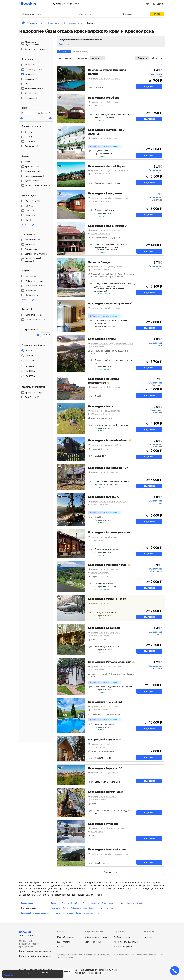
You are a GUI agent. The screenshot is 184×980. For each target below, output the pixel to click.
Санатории (55, 908)
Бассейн (31, 276)
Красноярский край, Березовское (106, 387)
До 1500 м (30, 376)
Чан (28, 220)
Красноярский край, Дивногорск (105, 411)
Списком (142, 58)
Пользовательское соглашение (35, 951)
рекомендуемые (66, 58)
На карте (157, 58)
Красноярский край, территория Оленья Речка (112, 343)
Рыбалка (31, 291)
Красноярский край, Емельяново (105, 138)
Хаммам (30, 215)
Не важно (30, 351)
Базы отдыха (27, 903)
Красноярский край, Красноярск (105, 78)
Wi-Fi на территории (36, 281)
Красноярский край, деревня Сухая (107, 445)
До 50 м (29, 356)
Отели (65, 908)
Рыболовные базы (79, 908)
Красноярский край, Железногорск (106, 230)
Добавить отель (122, 937)
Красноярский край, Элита (103, 603)
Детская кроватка (35, 315)
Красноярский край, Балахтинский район (109, 171)
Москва (59, 4)
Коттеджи (109, 908)
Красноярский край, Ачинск (103, 796)
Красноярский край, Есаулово (104, 537)
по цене (97, 58)
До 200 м (30, 361)
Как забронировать (67, 937)
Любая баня (33, 201)
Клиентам (62, 932)
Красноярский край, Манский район (107, 667)
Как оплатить (64, 942)
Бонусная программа (95, 932)
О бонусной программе (96, 937)
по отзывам (82, 58)
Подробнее (149, 87)
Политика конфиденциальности (35, 956)
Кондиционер (33, 295)
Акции (60, 946)
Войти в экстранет (123, 946)
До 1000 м (30, 371)
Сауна (30, 211)
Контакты (149, 937)
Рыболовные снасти (36, 286)
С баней (65, 903)
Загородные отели (91, 903)
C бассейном (107, 903)
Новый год (76, 903)
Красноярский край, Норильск (104, 773)
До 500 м (30, 366)
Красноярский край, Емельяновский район (110, 198)
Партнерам (119, 932)
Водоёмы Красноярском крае (35, 913)
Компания (149, 932)
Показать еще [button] (28, 225)
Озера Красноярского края (87, 913)
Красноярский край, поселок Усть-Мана (109, 501)
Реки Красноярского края (62, 913)
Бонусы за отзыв (93, 942)
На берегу (55, 903)
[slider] (21, 118)
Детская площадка (36, 320)
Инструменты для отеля (126, 942)
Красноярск (64, 44)
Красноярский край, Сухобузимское (107, 267)
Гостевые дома (96, 908)
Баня (29, 206)
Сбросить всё (64, 51)
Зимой (140, 903)
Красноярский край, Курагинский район (109, 828)
